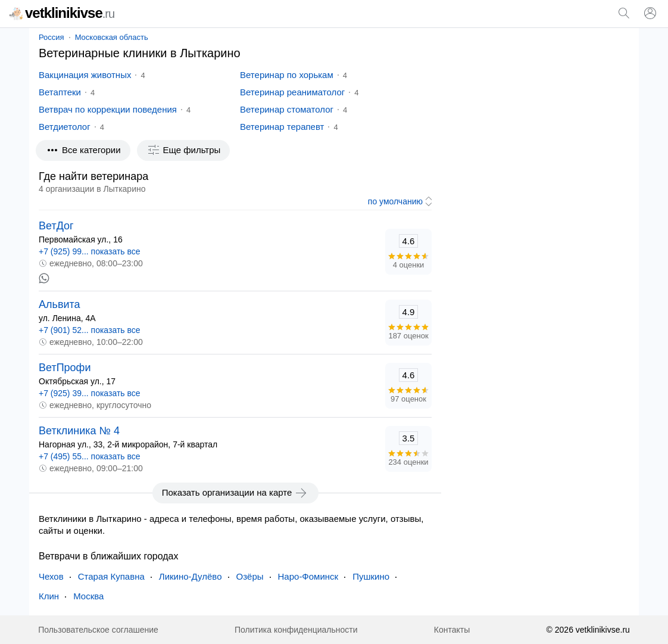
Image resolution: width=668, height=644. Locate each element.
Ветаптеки (60, 92)
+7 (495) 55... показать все (90, 456)
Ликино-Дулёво (191, 576)
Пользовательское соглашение (98, 630)
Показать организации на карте (235, 493)
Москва (88, 596)
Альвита (60, 304)
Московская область (112, 37)
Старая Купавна (111, 576)
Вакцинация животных (85, 75)
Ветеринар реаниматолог (292, 92)
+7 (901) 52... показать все (90, 330)
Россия (51, 37)
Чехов (51, 576)
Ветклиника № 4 (79, 431)
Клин (49, 596)
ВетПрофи (65, 368)
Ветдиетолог (65, 127)
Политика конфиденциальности (296, 630)
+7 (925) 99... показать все (90, 251)
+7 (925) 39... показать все (90, 393)
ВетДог (56, 226)
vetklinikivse (62, 13)
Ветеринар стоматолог (287, 109)
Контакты (452, 630)
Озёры (250, 576)
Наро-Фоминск (308, 576)
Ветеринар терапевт (282, 127)
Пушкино (371, 576)
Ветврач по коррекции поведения (108, 109)
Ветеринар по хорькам (287, 75)
